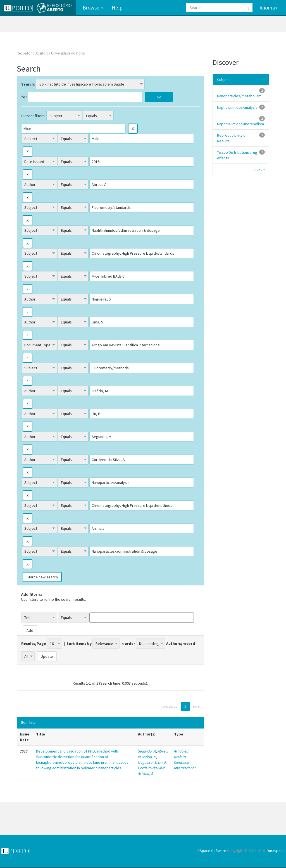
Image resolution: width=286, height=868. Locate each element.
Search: (28, 84)
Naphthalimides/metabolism (240, 124)
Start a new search (42, 577)
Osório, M (149, 757)
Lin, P (162, 762)
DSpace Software (212, 851)
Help (117, 8)
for (24, 97)
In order (128, 644)
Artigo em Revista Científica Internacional (185, 760)
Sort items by (79, 644)
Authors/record (181, 644)
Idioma (269, 8)
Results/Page (34, 644)
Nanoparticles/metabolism (239, 96)
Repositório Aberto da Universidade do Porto (51, 53)
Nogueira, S (147, 762)
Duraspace (276, 851)
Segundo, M (147, 751)
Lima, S (147, 774)
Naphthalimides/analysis (237, 107)
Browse (93, 8)
